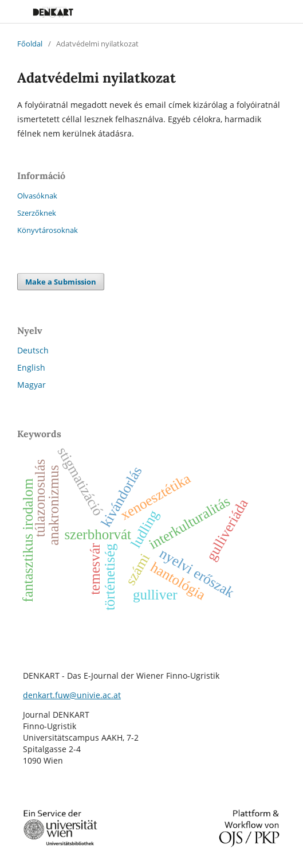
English (31, 367)
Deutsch (33, 350)
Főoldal (30, 44)
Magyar (32, 385)
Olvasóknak (37, 196)
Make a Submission (61, 282)
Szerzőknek (37, 213)
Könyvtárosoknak (48, 230)
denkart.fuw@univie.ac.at (72, 695)
